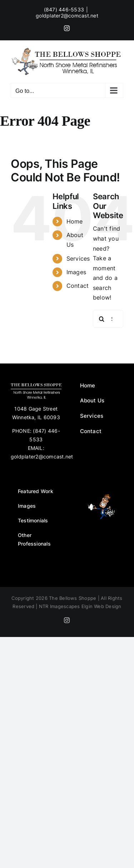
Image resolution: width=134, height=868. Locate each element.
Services (78, 259)
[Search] (102, 319)
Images (76, 272)
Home (75, 221)
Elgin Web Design (101, 606)
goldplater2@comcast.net (67, 16)
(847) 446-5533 (64, 9)
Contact (78, 286)
